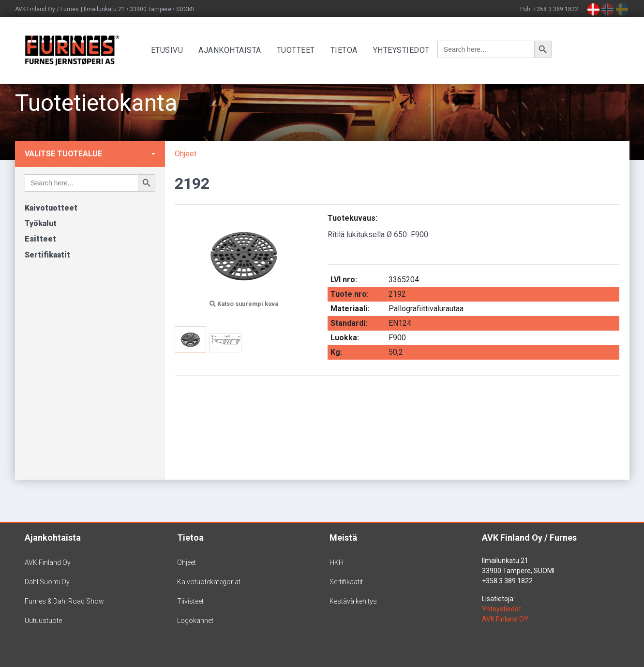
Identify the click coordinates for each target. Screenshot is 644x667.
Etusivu (174, 50)
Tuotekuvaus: (352, 218)
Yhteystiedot (408, 50)
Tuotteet (303, 50)
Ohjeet (186, 154)
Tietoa (351, 50)
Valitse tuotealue (63, 154)
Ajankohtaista (237, 50)
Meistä (343, 538)
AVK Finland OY (505, 619)
